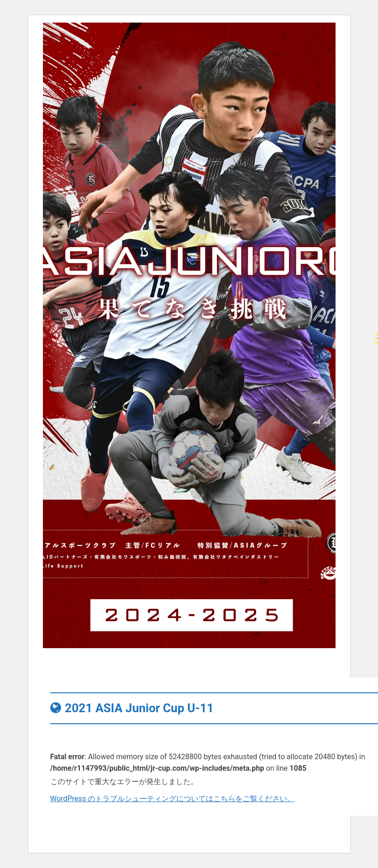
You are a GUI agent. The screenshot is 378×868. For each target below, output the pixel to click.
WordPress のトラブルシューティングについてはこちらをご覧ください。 (173, 799)
